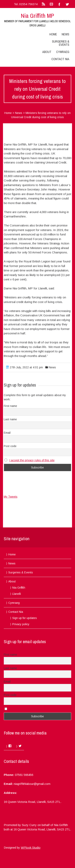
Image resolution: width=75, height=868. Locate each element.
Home (53, 34)
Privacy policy (21, 624)
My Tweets (11, 497)
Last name (10, 419)
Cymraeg (63, 52)
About (47, 52)
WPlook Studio (31, 848)
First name (10, 406)
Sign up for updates (25, 618)
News (65, 34)
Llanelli (17, 594)
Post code (10, 446)
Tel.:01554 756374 (26, 4)
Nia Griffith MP (37, 16)
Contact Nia (60, 59)
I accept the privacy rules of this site (32, 460)
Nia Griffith (19, 588)
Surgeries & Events (61, 43)
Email (7, 433)
